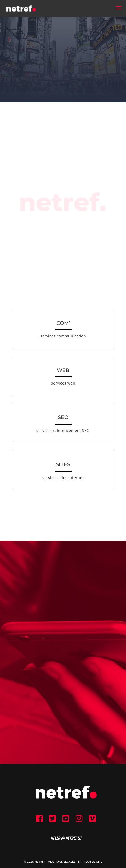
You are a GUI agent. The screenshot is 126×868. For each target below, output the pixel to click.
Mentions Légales (62, 862)
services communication (63, 336)
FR (80, 862)
